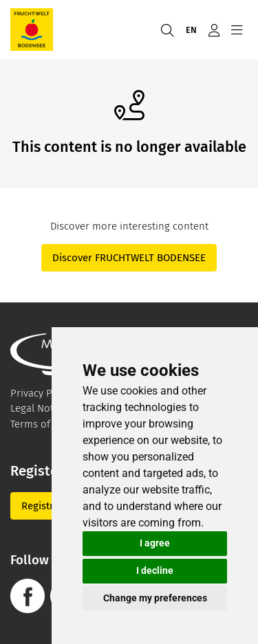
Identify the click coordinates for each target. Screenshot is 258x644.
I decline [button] (155, 570)
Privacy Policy (42, 393)
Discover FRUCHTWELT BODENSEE (129, 258)
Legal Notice (39, 408)
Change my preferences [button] (155, 598)
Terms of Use (40, 424)
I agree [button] (155, 543)
